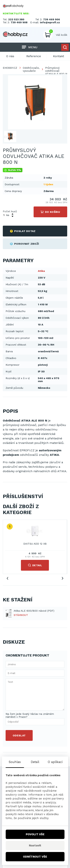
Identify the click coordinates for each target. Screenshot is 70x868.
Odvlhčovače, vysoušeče (31, 69)
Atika (41, 271)
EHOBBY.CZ (10, 68)
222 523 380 (16, 19)
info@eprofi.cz (50, 22)
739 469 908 (19, 22)
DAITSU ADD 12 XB (35, 544)
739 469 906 (52, 19)
